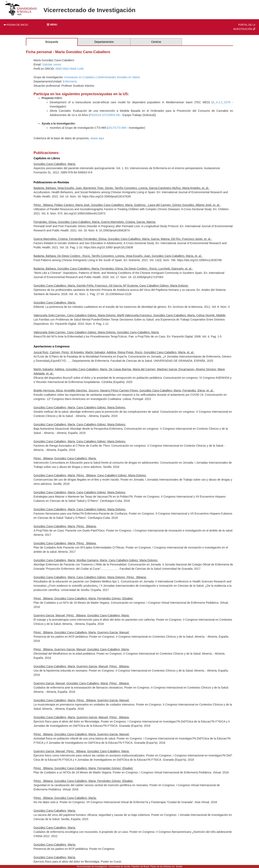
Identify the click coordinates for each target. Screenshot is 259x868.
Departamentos (104, 42)
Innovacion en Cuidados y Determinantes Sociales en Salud (102, 77)
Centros (156, 42)
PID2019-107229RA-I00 (105, 115)
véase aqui (97, 138)
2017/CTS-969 (117, 128)
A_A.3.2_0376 (221, 102)
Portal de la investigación (244, 27)
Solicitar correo (52, 64)
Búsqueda (52, 42)
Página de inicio (16, 25)
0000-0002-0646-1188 (70, 69)
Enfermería (70, 81)
